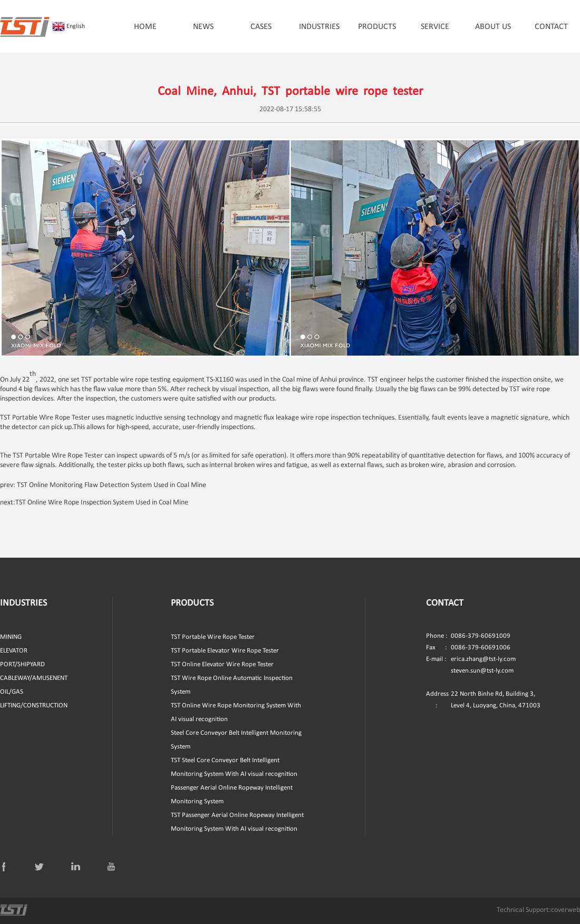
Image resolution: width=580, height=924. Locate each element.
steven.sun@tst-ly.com (482, 671)
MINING (11, 637)
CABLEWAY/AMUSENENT (34, 678)
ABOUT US (493, 27)
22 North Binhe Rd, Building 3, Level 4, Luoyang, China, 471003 (483, 700)
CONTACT (551, 27)
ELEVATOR (14, 651)
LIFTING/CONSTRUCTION (34, 706)
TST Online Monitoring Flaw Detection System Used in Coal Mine (112, 485)
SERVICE (435, 27)
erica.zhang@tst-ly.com (483, 659)
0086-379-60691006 (468, 648)
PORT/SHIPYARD (22, 664)
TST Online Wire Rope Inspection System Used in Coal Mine (102, 503)
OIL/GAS (12, 692)
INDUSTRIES (319, 27)
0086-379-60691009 (468, 636)
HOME (145, 27)
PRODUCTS (377, 27)
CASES (261, 27)
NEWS (203, 27)
